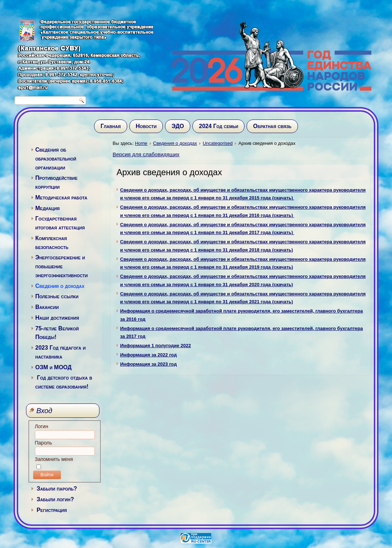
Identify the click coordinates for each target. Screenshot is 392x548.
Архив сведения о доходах (169, 172)
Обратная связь (272, 126)
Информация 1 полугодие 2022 (156, 346)
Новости (146, 126)
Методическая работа (61, 197)
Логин (42, 426)
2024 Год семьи (218, 126)
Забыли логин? (55, 499)
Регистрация (52, 510)
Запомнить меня (54, 459)
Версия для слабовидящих (146, 154)
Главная (110, 126)
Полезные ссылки (57, 296)
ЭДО (178, 126)
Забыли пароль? (57, 489)
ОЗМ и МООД (53, 367)
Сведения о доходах (60, 286)
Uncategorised (218, 143)
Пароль (44, 443)
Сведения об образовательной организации (56, 159)
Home (141, 143)
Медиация (47, 208)
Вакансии (47, 307)
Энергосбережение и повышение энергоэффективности (61, 266)
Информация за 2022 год (148, 355)
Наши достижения (57, 318)
